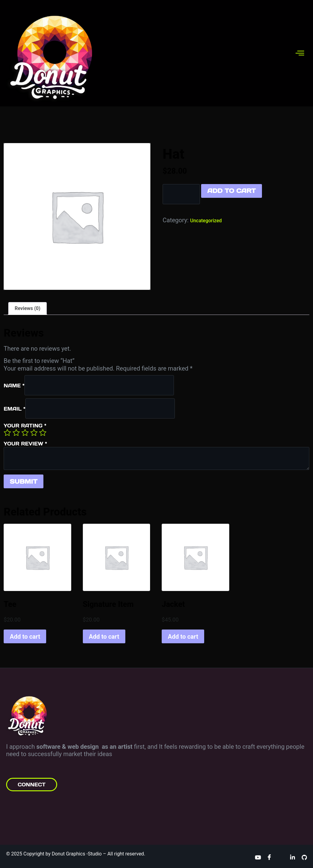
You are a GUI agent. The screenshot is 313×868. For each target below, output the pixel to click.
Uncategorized (206, 221)
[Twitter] (281, 857)
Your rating (25, 426)
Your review (25, 444)
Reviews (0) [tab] (28, 308)
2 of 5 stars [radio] (16, 433)
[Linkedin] (293, 857)
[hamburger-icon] (300, 53)
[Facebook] (269, 857)
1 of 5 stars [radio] (7, 433)
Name (14, 386)
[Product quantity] (181, 194)
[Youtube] (258, 857)
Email (15, 409)
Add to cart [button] (25, 637)
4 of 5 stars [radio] (34, 433)
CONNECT (32, 785)
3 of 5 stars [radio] (25, 433)
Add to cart (232, 191)
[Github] (304, 857)
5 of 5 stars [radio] (43, 433)
